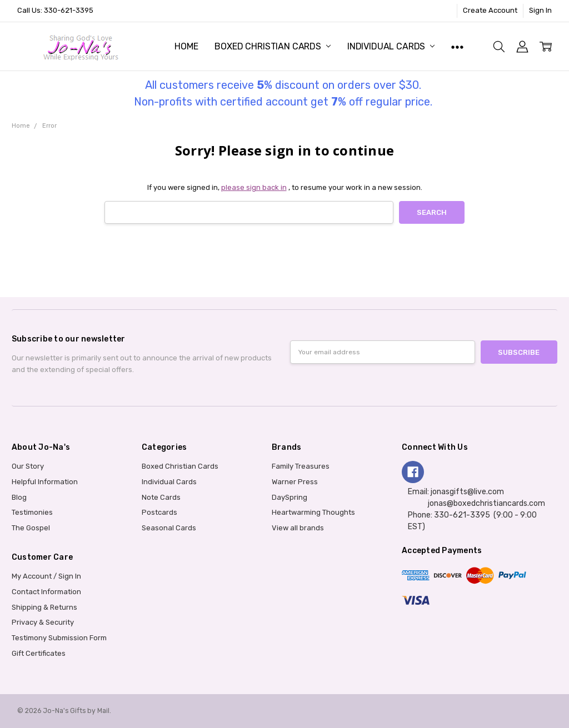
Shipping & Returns (44, 607)
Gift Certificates (39, 653)
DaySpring (290, 497)
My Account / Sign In (46, 576)
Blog (19, 497)
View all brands (298, 528)
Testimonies (32, 512)
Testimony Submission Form (59, 638)
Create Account (490, 10)
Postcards (159, 512)
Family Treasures (301, 466)
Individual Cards (391, 46)
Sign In (540, 10)
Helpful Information (45, 482)
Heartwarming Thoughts (313, 512)
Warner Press (295, 482)
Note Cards (161, 497)
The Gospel (31, 528)
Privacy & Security (43, 622)
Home (186, 46)
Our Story (28, 466)
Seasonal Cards (169, 528)
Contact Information (46, 592)
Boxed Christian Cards (272, 46)
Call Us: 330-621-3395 (55, 10)
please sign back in (254, 187)
